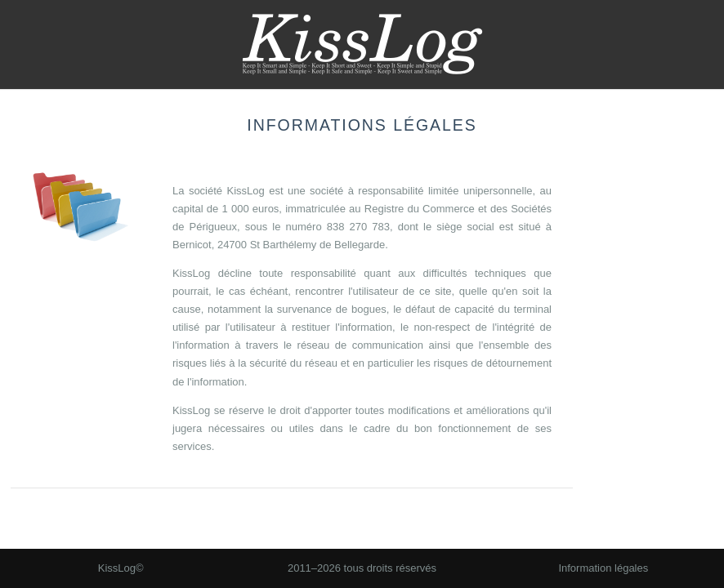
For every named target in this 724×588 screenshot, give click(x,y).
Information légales (603, 568)
